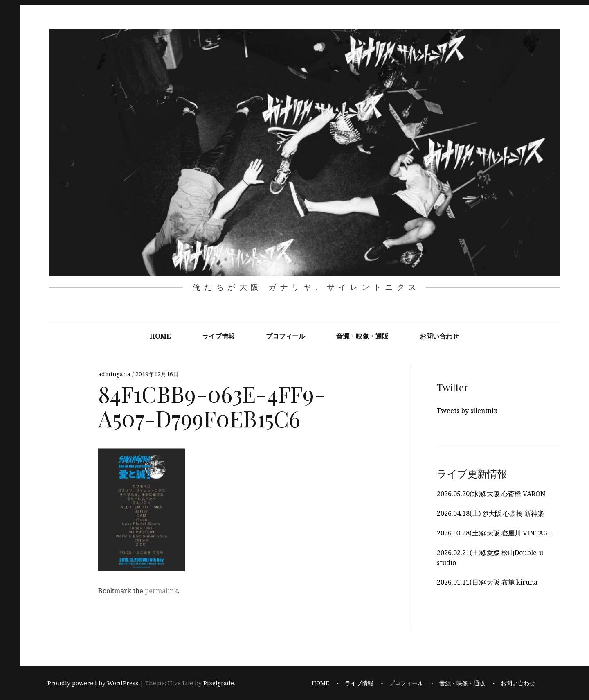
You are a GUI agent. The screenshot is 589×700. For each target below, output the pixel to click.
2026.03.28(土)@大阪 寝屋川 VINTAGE (494, 533)
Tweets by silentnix (467, 411)
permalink (161, 591)
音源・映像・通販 (362, 336)
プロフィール (286, 336)
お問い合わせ (439, 336)
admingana (115, 374)
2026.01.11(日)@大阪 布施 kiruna (487, 582)
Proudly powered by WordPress (93, 683)
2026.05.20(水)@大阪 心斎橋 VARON (491, 494)
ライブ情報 (218, 336)
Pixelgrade (219, 683)
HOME (160, 336)
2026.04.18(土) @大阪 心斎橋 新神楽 (490, 513)
